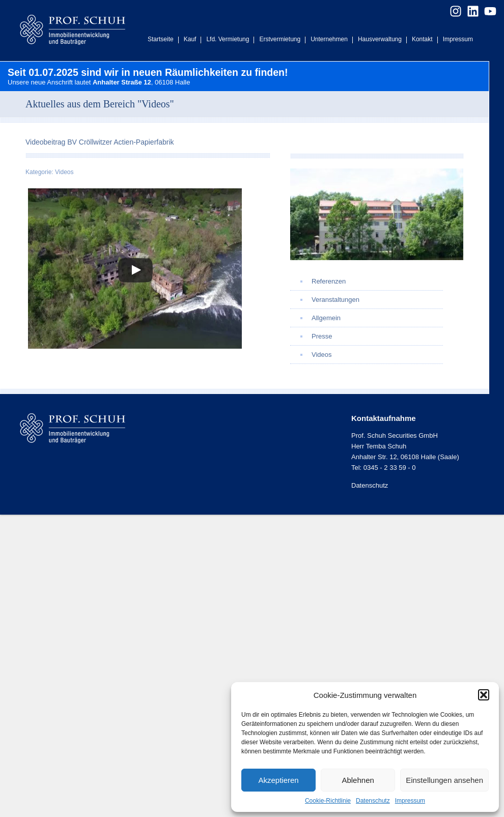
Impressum (410, 801)
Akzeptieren (278, 780)
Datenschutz (373, 801)
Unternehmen (329, 39)
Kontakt (422, 39)
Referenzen (329, 281)
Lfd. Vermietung (228, 39)
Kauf (190, 39)
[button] (484, 695)
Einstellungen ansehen (444, 780)
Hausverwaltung (380, 39)
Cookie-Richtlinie (328, 801)
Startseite (161, 39)
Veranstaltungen (335, 300)
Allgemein (326, 318)
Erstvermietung (280, 39)
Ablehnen (358, 780)
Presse (322, 336)
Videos (64, 172)
